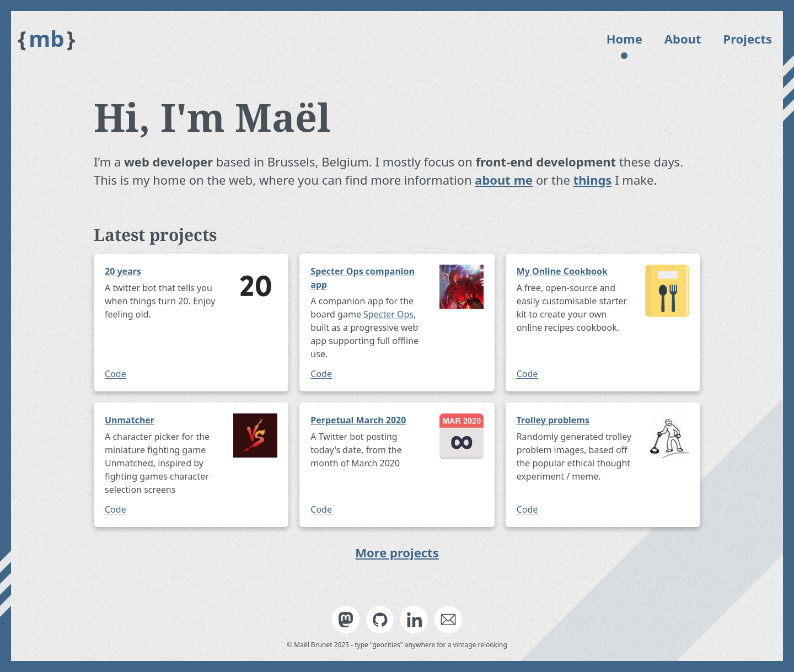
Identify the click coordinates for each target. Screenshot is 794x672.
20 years (123, 271)
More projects (397, 552)
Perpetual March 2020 (358, 420)
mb (47, 39)
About (683, 39)
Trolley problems (553, 420)
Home (624, 39)
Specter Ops (388, 314)
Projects (748, 39)
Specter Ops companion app (363, 278)
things (593, 180)
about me (504, 180)
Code (116, 374)
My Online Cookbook (562, 271)
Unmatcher (130, 420)
